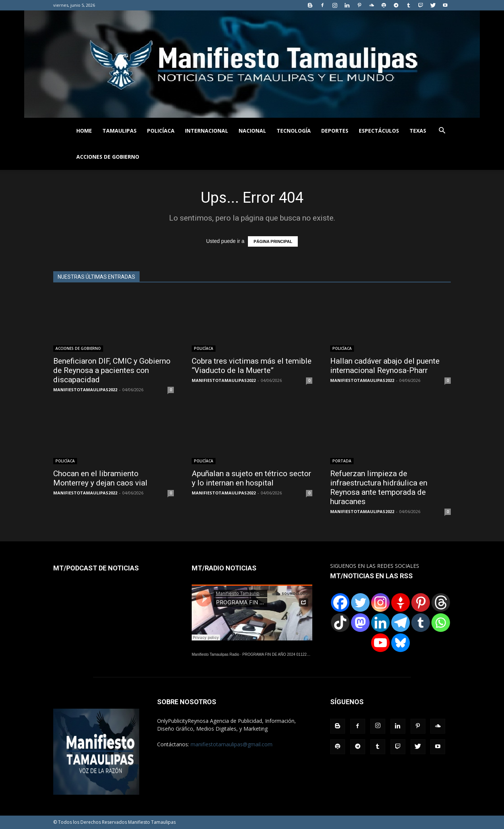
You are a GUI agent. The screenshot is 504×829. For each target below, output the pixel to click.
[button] (442, 131)
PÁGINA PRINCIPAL (273, 241)
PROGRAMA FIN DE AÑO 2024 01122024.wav (281, 654)
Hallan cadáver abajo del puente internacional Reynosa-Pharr (385, 366)
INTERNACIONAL (207, 131)
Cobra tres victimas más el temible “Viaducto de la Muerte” (252, 366)
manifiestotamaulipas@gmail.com (232, 744)
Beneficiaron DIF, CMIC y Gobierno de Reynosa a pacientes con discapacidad (112, 370)
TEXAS (418, 131)
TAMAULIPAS (119, 131)
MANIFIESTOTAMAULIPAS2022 (85, 390)
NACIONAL (252, 131)
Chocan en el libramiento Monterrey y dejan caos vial (100, 478)
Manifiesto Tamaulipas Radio (216, 654)
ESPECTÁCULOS (379, 131)
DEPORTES (335, 131)
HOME (84, 131)
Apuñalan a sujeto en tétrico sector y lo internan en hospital (251, 478)
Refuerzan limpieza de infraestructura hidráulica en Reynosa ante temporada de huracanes (379, 488)
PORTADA (342, 461)
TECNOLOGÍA (294, 131)
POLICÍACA (161, 131)
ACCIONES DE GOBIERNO (108, 157)
